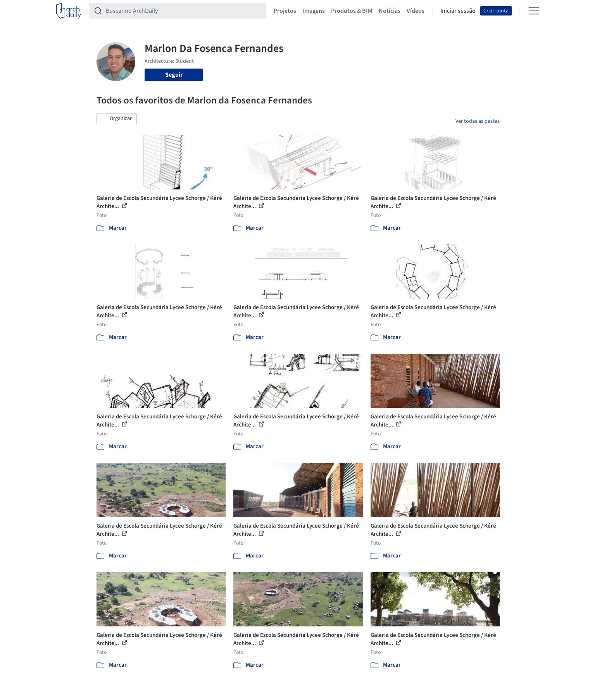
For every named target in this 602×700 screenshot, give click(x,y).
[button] (117, 119)
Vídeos (416, 11)
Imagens (314, 11)
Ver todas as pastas (478, 121)
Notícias (390, 11)
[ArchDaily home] (69, 11)
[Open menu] (534, 11)
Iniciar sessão (458, 11)
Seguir (174, 75)
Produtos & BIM (352, 11)
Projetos (285, 11)
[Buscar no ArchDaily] (184, 11)
